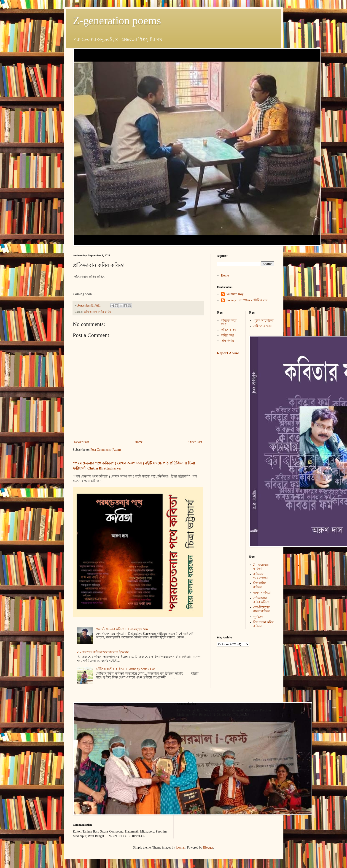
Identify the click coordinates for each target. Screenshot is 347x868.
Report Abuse (228, 353)
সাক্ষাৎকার (227, 341)
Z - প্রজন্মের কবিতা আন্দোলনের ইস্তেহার (103, 652)
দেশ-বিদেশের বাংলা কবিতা (262, 609)
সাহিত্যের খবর (263, 326)
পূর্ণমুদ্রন (258, 617)
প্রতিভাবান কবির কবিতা (98, 312)
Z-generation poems (117, 20)
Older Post (195, 442)
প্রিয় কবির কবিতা (260, 585)
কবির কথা (227, 335)
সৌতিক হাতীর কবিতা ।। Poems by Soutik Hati (126, 669)
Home (139, 442)
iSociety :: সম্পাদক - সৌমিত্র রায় (246, 300)
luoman (181, 848)
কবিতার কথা (229, 330)
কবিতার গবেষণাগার (261, 576)
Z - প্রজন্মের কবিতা (261, 567)
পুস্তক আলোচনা (264, 321)
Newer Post (82, 442)
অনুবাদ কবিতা (262, 593)
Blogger (208, 848)
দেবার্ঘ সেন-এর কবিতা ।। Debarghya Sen (122, 629)
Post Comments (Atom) (106, 450)
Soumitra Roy (234, 294)
